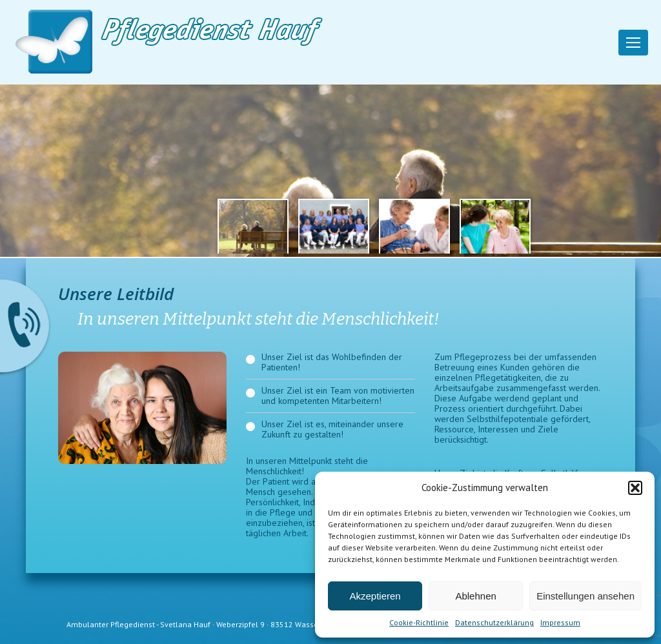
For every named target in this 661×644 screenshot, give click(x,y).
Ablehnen (475, 596)
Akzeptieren (375, 596)
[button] (635, 488)
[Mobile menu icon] (633, 43)
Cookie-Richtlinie (419, 622)
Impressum (560, 622)
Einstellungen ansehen (585, 596)
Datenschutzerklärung (494, 622)
